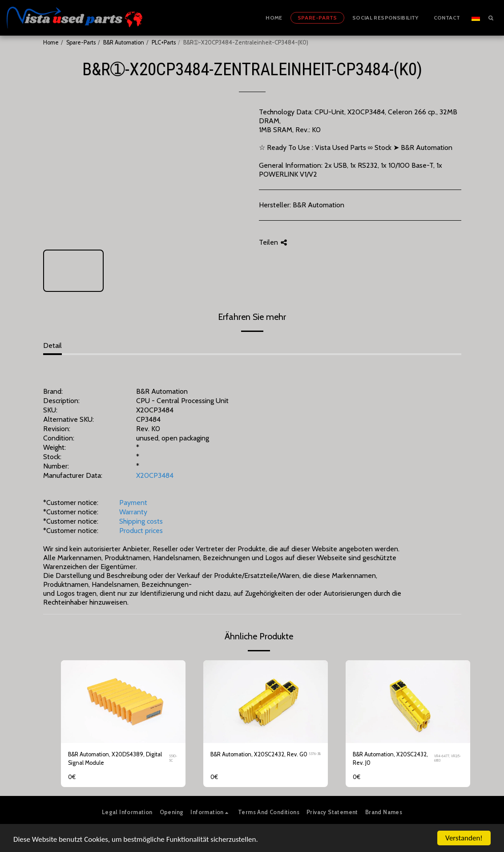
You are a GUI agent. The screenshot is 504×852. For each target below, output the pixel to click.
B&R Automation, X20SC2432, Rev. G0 (259, 754)
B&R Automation (124, 42)
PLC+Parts (164, 42)
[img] (123, 702)
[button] (491, 18)
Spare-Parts (81, 42)
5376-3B (315, 754)
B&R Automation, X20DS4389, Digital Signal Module (115, 759)
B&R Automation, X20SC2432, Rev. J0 (390, 759)
